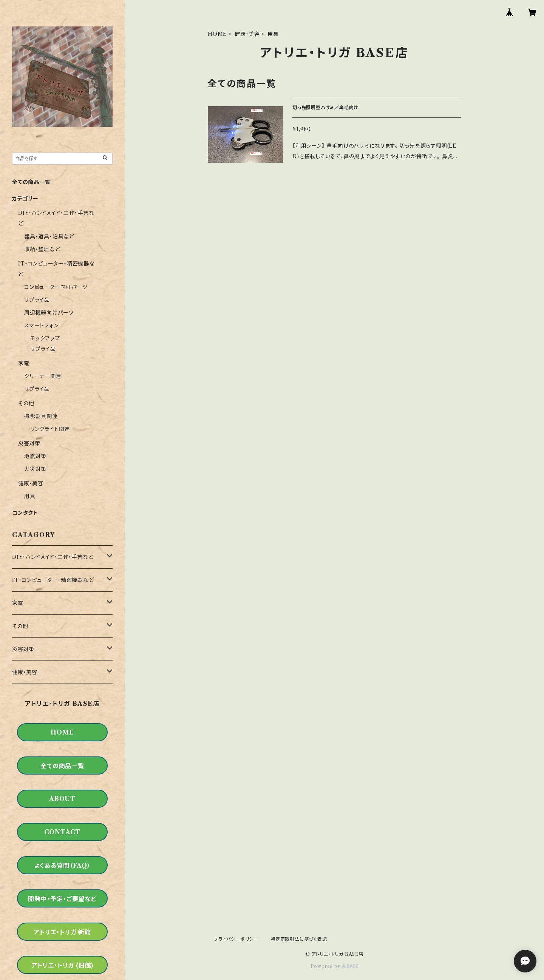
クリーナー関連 (43, 376)
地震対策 (35, 456)
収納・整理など (42, 249)
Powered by (335, 966)
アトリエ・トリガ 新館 (62, 932)
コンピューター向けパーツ (56, 287)
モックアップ (45, 338)
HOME (217, 34)
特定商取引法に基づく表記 (299, 939)
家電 (24, 363)
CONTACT (63, 832)
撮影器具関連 (41, 416)
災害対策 (29, 443)
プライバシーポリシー (236, 939)
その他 (26, 403)
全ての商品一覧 (31, 182)
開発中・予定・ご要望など (62, 899)
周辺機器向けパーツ (49, 313)
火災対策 (35, 469)
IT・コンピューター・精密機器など (53, 580)
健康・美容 (247, 34)
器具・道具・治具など (49, 236)
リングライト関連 (50, 429)
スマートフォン (41, 326)
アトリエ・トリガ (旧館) (62, 965)
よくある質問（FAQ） (62, 866)
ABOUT (62, 799)
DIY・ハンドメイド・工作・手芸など (53, 557)
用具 (30, 496)
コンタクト (25, 513)
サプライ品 (37, 300)
